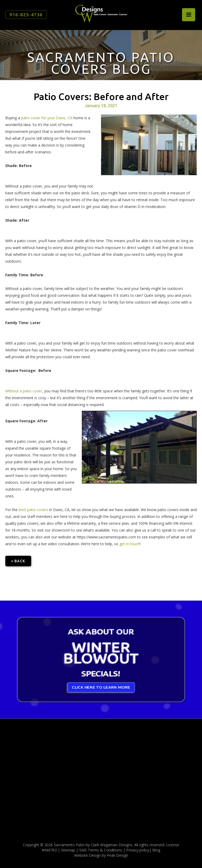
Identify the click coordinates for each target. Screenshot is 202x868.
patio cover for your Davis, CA (47, 118)
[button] (189, 15)
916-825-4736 (26, 15)
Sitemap (68, 850)
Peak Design (117, 855)
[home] (101, 13)
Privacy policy (138, 850)
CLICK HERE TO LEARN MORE (101, 689)
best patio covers (33, 510)
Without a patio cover (24, 391)
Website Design (87, 855)
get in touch (130, 544)
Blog (156, 850)
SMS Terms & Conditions (101, 850)
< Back (18, 561)
